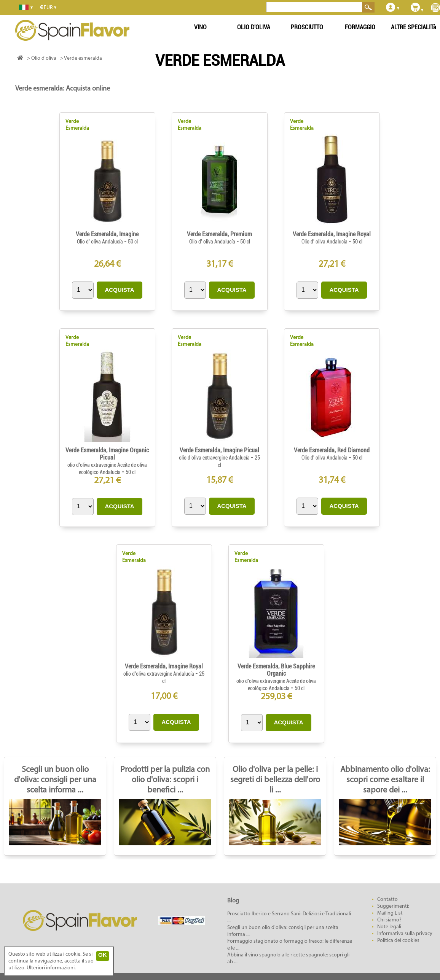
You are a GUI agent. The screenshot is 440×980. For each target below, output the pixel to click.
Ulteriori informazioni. (51, 968)
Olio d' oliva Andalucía (100, 242)
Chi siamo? (389, 920)
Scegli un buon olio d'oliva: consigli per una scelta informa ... (55, 780)
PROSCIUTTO (307, 27)
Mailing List (390, 913)
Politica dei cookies (398, 941)
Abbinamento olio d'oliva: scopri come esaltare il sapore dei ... (385, 780)
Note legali (389, 927)
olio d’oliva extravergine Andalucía (215, 458)
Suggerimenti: (393, 906)
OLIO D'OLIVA (254, 27)
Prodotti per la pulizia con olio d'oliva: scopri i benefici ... (165, 780)
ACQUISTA (119, 290)
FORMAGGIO (360, 27)
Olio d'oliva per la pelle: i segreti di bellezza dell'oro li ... (275, 780)
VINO (200, 27)
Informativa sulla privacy (405, 934)
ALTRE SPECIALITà (414, 27)
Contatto (387, 900)
